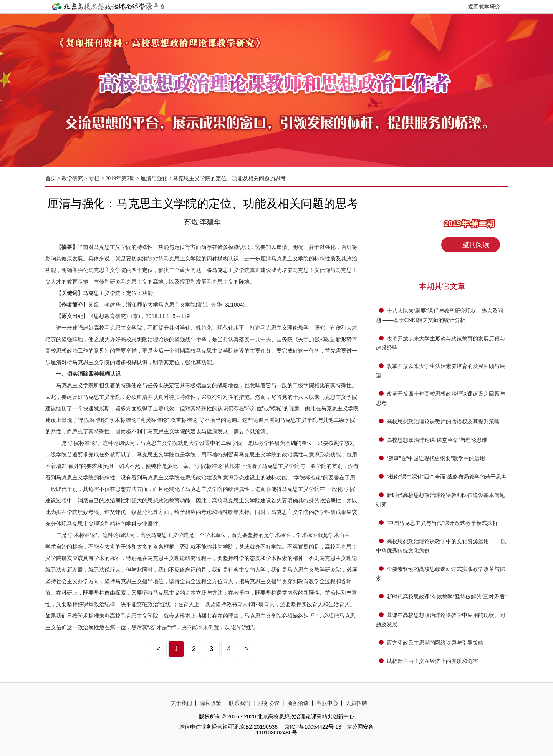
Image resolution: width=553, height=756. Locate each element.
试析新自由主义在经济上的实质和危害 (432, 661)
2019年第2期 (120, 178)
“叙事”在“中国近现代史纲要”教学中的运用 (436, 458)
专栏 (94, 178)
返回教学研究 (484, 7)
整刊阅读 (476, 245)
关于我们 (181, 703)
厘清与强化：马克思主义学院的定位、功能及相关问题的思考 (213, 178)
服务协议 (269, 703)
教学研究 (73, 178)
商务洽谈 (298, 703)
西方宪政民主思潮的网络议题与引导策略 (435, 643)
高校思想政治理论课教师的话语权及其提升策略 (443, 421)
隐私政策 (210, 703)
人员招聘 (356, 703)
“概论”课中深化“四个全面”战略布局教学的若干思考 (447, 477)
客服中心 (327, 703)
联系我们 (240, 703)
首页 (51, 178)
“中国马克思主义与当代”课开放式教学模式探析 (442, 523)
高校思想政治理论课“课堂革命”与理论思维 (437, 440)
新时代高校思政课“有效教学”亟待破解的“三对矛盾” (447, 597)
